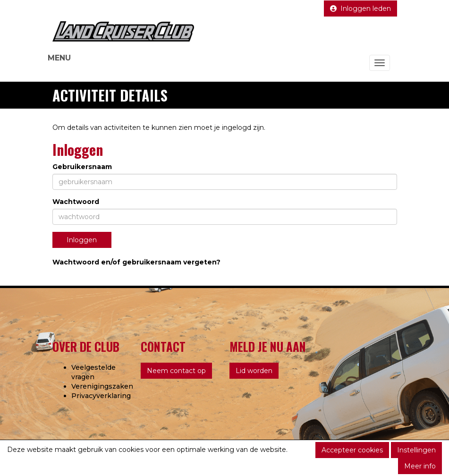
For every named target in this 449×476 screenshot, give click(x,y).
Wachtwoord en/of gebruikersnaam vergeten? (136, 262)
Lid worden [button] (254, 371)
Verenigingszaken (102, 386)
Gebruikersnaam (82, 167)
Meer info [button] (420, 466)
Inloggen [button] (82, 240)
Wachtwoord (76, 202)
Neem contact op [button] (176, 371)
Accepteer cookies (352, 450)
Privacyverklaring (101, 396)
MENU (59, 58)
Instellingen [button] (416, 450)
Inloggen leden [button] (360, 8)
